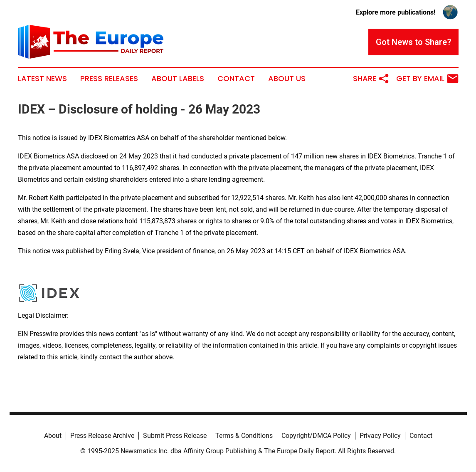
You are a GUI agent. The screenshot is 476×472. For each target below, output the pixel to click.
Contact (236, 79)
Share (371, 79)
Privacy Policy (380, 436)
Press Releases (109, 79)
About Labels (178, 79)
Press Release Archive (102, 436)
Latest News (42, 79)
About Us (287, 79)
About (53, 436)
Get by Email (427, 79)
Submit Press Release (175, 436)
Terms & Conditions (244, 436)
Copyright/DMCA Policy (316, 436)
